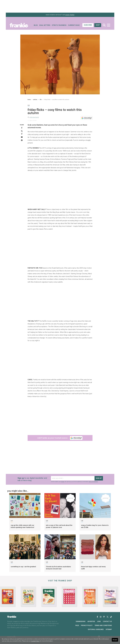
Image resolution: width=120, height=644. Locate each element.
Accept (115, 640)
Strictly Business (59, 25)
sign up (99, 478)
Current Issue (74, 25)
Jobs (99, 621)
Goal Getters (45, 25)
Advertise (91, 621)
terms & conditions (93, 482)
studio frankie (70, 15)
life (41, 100)
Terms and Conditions (103, 625)
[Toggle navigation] (109, 25)
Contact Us (107, 621)
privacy (63, 482)
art (12, 521)
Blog (36, 25)
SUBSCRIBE (88, 25)
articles (35, 100)
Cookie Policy (35, 641)
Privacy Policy (87, 625)
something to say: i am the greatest (23, 567)
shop (98, 25)
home (29, 100)
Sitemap (109, 629)
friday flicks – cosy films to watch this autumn (57, 100)
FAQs (77, 625)
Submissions (81, 621)
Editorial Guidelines (96, 629)
